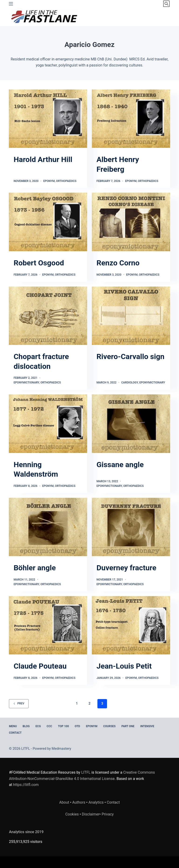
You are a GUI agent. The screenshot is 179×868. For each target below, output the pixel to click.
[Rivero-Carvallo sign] (131, 316)
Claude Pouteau (40, 666)
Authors (79, 802)
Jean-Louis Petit (124, 666)
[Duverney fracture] (131, 527)
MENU (13, 726)
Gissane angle (120, 465)
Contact (15, 733)
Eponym (49, 181)
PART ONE (128, 726)
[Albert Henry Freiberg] (131, 119)
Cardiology (130, 383)
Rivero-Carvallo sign (130, 356)
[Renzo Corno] (131, 222)
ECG (38, 726)
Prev (19, 703)
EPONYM (92, 726)
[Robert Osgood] (48, 222)
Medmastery (62, 749)
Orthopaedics (66, 181)
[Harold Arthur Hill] (48, 119)
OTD (77, 726)
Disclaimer (91, 814)
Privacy (108, 814)
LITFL (86, 772)
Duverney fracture (126, 568)
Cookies (72, 814)
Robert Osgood (39, 263)
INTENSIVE (147, 726)
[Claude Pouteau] (48, 625)
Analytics (96, 802)
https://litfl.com (26, 785)
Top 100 (64, 726)
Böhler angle (35, 568)
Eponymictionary (26, 383)
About (64, 802)
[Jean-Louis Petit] (131, 625)
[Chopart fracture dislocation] (48, 316)
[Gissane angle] (131, 424)
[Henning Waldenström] (48, 424)
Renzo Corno (118, 263)
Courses (109, 726)
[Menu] (11, 4)
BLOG (26, 726)
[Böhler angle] (48, 527)
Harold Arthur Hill (43, 159)
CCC (49, 726)
